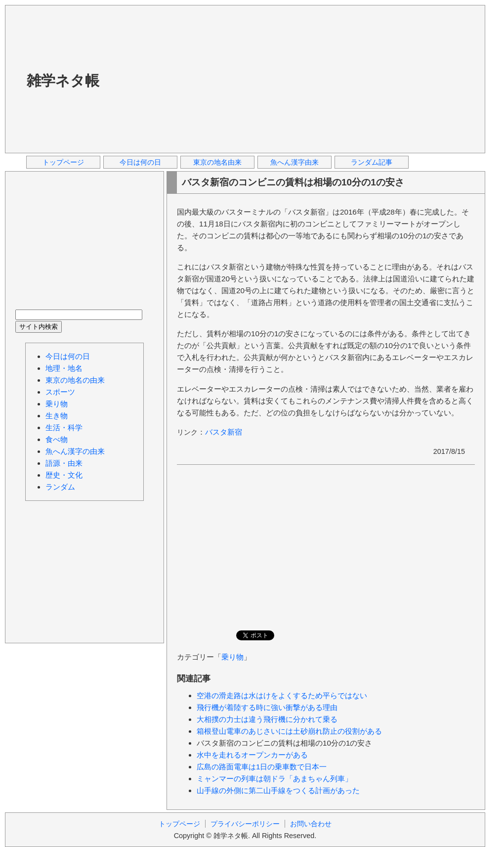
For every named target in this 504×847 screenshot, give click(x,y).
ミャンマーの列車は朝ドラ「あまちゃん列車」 (274, 779)
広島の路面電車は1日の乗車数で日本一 (262, 767)
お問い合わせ (311, 824)
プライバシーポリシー (245, 824)
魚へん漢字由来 (294, 162)
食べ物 (57, 439)
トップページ (63, 162)
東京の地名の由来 (75, 380)
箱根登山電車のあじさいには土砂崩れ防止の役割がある (289, 731)
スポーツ (60, 392)
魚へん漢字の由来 (75, 451)
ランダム (60, 487)
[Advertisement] (248, 79)
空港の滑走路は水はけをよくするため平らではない (282, 695)
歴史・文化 (64, 475)
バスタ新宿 (224, 432)
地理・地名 (64, 368)
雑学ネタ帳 (63, 81)
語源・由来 (64, 463)
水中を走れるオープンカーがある (252, 755)
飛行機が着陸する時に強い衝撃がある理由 (267, 707)
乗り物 (232, 657)
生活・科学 (64, 427)
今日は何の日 (140, 162)
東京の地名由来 (217, 162)
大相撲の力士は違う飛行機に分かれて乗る (267, 719)
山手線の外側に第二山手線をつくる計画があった (278, 790)
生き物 (57, 416)
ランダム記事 (372, 162)
